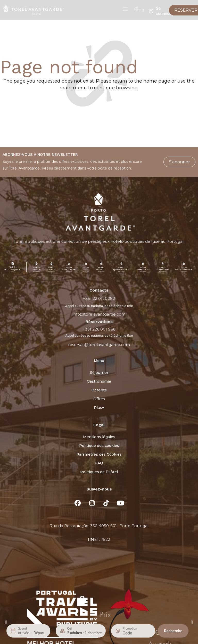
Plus (99, 408)
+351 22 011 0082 (99, 298)
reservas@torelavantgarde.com (99, 345)
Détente (99, 390)
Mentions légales (99, 437)
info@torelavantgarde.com (99, 314)
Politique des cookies (99, 446)
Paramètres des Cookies (99, 454)
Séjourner (99, 373)
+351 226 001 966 (99, 329)
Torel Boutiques (29, 241)
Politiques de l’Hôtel (99, 472)
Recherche (173, 631)
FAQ (99, 463)
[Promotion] (135, 633)
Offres (99, 399)
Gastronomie (99, 381)
